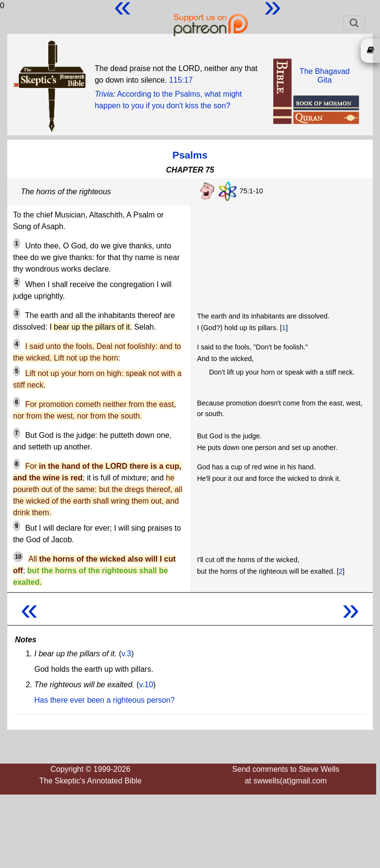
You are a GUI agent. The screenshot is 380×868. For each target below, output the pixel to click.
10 (18, 557)
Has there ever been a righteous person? (105, 700)
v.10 (146, 685)
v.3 (127, 654)
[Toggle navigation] (354, 23)
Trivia (104, 94)
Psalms (190, 155)
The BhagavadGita (324, 76)
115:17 (181, 80)
